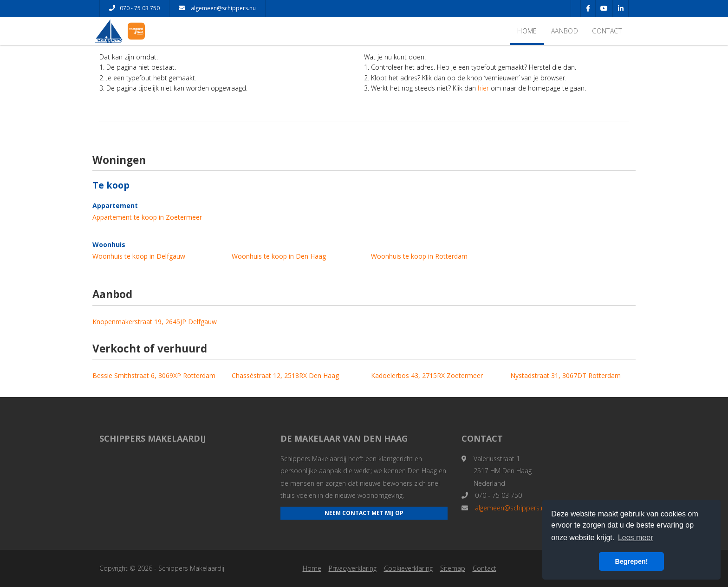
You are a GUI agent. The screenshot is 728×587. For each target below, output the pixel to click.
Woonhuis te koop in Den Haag (279, 256)
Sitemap (453, 568)
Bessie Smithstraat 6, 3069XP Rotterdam (154, 375)
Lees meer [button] (636, 538)
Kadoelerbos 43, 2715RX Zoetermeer (427, 375)
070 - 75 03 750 (134, 8)
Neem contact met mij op (364, 513)
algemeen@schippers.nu (217, 8)
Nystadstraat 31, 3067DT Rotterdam (565, 375)
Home (527, 31)
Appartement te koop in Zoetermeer (147, 217)
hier (483, 88)
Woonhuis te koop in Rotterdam (419, 256)
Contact (607, 31)
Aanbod (565, 31)
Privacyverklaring (353, 568)
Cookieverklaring (408, 568)
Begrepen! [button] (631, 561)
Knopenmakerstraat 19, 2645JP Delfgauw (155, 322)
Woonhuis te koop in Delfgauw (139, 256)
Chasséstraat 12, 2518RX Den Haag (285, 375)
